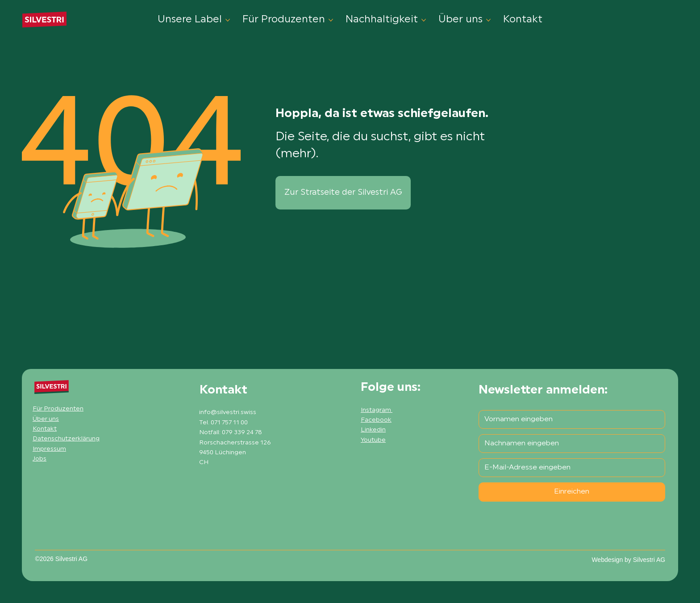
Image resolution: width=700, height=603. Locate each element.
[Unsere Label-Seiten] (228, 20)
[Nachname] (569, 444)
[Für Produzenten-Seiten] (331, 20)
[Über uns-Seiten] (488, 20)
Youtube (373, 440)
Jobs (40, 459)
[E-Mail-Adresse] (569, 468)
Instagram (377, 410)
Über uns (46, 419)
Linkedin (373, 430)
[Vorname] (569, 419)
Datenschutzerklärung (66, 439)
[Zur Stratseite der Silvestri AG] (343, 193)
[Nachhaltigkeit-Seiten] (424, 20)
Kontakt (45, 429)
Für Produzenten (58, 409)
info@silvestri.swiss (228, 412)
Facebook (376, 420)
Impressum (49, 449)
